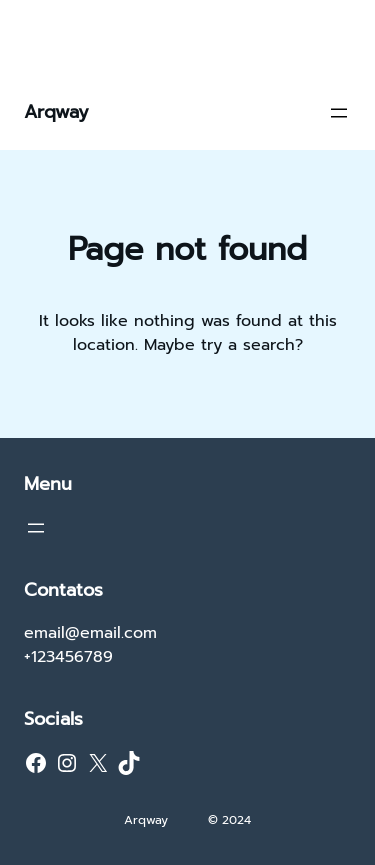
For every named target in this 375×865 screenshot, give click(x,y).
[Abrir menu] (339, 113)
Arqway (56, 112)
